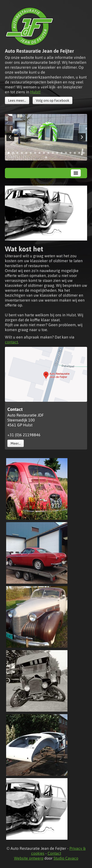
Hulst (35, 92)
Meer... (16, 443)
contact (11, 342)
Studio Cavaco (66, 858)
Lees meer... (17, 100)
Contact (54, 853)
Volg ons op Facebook (53, 100)
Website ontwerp (29, 858)
